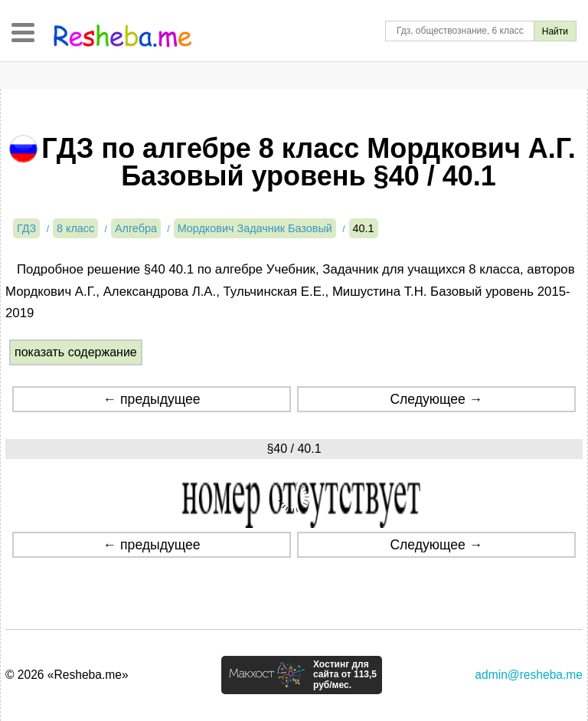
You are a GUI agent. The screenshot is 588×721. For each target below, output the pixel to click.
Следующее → (436, 399)
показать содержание (76, 352)
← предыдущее (152, 399)
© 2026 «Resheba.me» (67, 675)
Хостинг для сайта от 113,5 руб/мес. (345, 675)
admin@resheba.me (529, 675)
